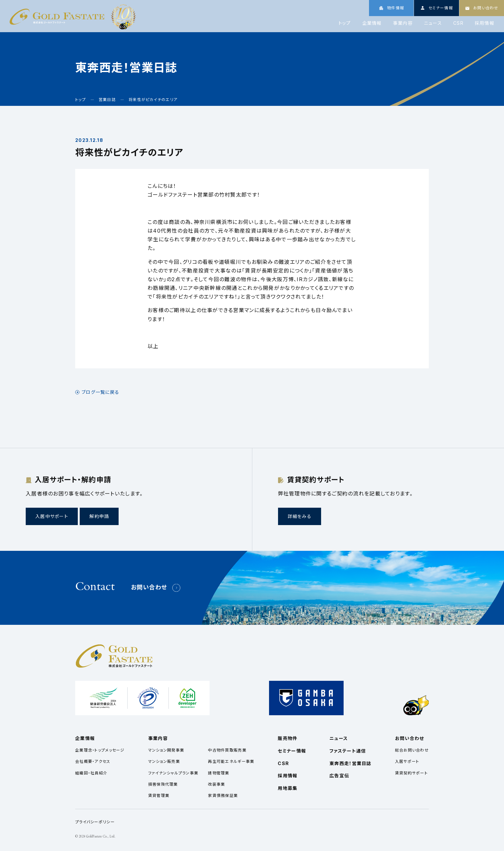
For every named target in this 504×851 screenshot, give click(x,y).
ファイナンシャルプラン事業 (173, 773)
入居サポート (407, 761)
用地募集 (288, 788)
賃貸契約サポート (411, 773)
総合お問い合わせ (412, 750)
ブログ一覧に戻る (100, 392)
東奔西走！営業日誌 (351, 763)
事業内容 (403, 23)
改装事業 (216, 784)
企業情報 (372, 23)
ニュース (433, 23)
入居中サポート (52, 516)
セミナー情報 (292, 751)
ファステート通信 (348, 751)
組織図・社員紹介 (91, 773)
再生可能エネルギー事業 (231, 761)
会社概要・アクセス (93, 761)
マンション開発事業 (166, 750)
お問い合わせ (149, 587)
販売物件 (288, 738)
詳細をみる (300, 516)
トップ (345, 23)
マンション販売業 (164, 761)
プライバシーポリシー (95, 822)
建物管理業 (219, 773)
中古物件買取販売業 (227, 750)
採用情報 (485, 23)
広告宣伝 (339, 776)
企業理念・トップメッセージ (100, 750)
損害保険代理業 (163, 784)
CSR (458, 23)
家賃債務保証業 (223, 795)
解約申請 (99, 516)
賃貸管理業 (159, 795)
